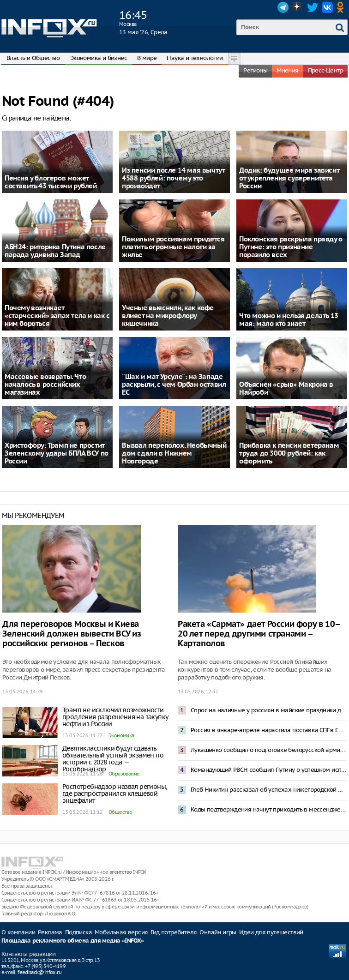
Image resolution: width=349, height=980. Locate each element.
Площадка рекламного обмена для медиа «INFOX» (73, 941)
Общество (120, 812)
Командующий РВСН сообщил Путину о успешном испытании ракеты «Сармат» (269, 770)
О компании (18, 932)
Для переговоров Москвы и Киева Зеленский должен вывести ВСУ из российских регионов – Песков (72, 634)
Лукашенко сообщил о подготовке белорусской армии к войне (269, 750)
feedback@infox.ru (39, 972)
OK (342, 7)
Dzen (298, 7)
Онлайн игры (218, 932)
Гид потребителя (174, 932)
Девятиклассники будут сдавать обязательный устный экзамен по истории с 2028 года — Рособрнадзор (113, 759)
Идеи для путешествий (271, 932)
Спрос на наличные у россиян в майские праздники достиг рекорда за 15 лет (269, 710)
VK (327, 7)
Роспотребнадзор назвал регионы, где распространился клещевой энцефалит (114, 794)
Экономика (121, 735)
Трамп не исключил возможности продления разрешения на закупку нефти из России (115, 717)
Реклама (50, 932)
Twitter (313, 7)
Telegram (283, 7)
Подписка (78, 932)
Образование (124, 774)
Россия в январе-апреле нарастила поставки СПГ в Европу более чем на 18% (269, 730)
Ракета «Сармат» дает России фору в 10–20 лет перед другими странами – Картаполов (259, 634)
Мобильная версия (121, 932)
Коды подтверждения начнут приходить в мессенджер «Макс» (269, 809)
